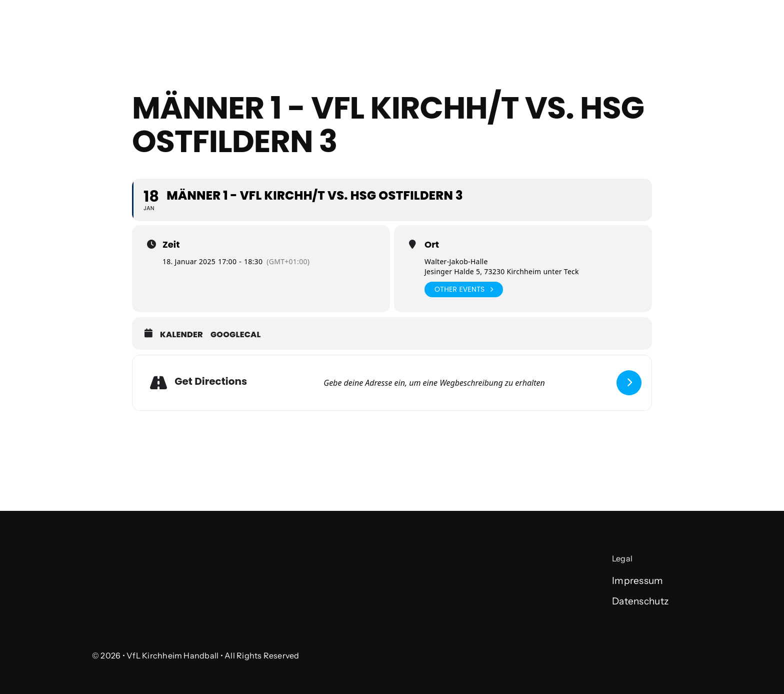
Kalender (181, 335)
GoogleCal (236, 335)
